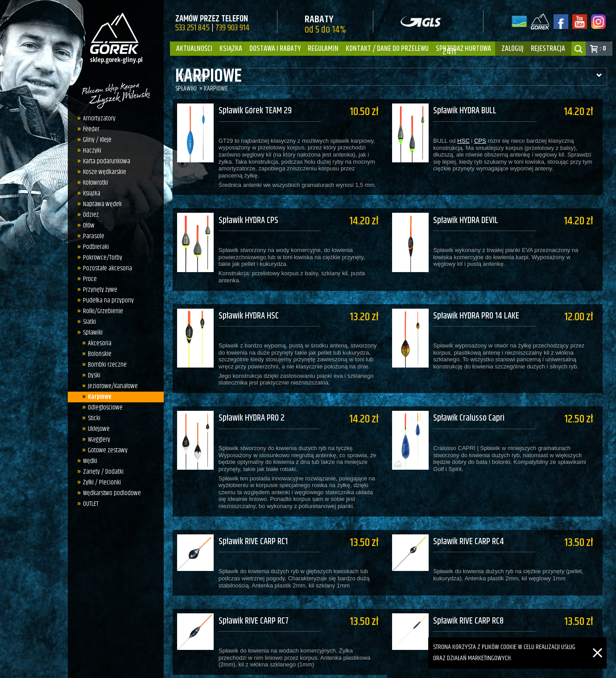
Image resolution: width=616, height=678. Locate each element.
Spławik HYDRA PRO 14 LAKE (481, 304)
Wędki (90, 461)
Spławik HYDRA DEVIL (471, 214)
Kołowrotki (95, 183)
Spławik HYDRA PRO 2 (252, 400)
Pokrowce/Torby (103, 258)
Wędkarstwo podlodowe (112, 493)
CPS (485, 141)
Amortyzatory (99, 118)
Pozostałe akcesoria (107, 268)
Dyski (94, 375)
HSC (468, 141)
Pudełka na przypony (108, 300)
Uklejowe (99, 429)
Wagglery (99, 440)
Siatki (89, 322)
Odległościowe (105, 407)
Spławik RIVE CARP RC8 (473, 591)
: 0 (603, 48)
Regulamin (323, 49)
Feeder (91, 129)
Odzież (91, 215)
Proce (90, 279)
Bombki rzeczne (107, 365)
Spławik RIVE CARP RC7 (254, 591)
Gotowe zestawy (108, 450)
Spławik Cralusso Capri (474, 400)
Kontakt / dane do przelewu (387, 49)
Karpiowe (100, 397)
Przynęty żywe (100, 290)
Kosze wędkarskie (105, 172)
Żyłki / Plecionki (102, 482)
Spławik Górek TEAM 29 (255, 111)
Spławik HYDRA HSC (249, 304)
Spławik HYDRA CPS (248, 214)
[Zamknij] (597, 643)
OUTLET (91, 504)
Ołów (89, 225)
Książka (231, 49)
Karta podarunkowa (107, 161)
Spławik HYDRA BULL (470, 111)
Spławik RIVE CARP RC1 (253, 518)
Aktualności (194, 49)
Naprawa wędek (102, 204)
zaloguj (513, 49)
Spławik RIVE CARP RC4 (473, 518)
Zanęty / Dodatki (103, 472)
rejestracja (548, 49)
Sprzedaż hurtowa (463, 49)
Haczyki (92, 151)
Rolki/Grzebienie (103, 311)
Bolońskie (100, 354)
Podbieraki (96, 247)
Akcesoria (100, 343)
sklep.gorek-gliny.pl (240, 667)
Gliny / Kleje (97, 140)
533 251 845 (192, 28)
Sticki (94, 418)
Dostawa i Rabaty (275, 49)
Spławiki (93, 333)
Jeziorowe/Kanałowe (113, 386)
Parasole (94, 236)
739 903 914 (233, 28)
